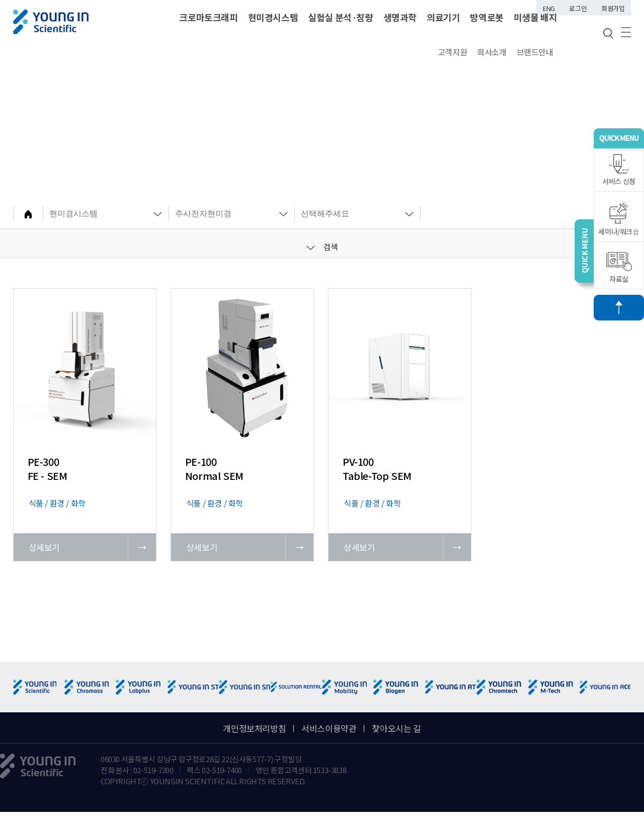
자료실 (619, 268)
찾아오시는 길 (396, 728)
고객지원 (452, 52)
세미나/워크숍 (619, 219)
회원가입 (613, 8)
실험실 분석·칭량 (340, 17)
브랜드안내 (535, 52)
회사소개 (492, 52)
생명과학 (400, 17)
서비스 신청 (619, 170)
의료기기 (443, 17)
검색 (322, 246)
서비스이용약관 (329, 728)
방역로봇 (487, 17)
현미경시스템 (273, 17)
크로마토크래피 (208, 17)
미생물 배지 (536, 17)
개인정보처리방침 (254, 728)
